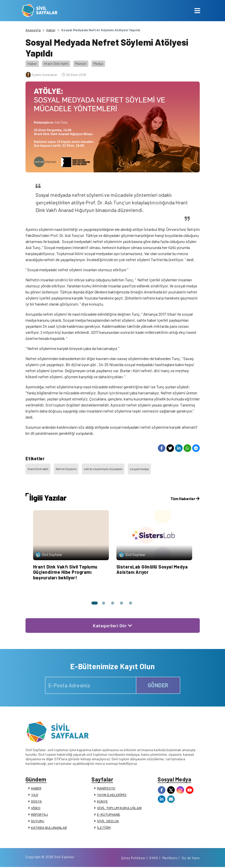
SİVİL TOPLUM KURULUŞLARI (119, 808)
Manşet (81, 63)
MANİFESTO (106, 788)
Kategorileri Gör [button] (113, 626)
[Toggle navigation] (197, 11)
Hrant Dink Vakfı (56, 63)
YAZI (35, 795)
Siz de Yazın (191, 859)
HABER (36, 788)
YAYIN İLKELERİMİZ (112, 795)
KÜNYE (102, 802)
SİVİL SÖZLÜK (108, 821)
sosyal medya (139, 469)
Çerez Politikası (133, 859)
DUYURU (38, 821)
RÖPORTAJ (40, 815)
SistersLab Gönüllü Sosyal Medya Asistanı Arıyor (152, 569)
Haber (51, 30)
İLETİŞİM (104, 828)
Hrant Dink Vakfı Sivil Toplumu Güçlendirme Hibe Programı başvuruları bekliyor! (65, 572)
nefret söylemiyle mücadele (103, 469)
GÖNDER (158, 685)
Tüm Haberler (185, 498)
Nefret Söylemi (66, 469)
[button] (94, 603)
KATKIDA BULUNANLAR (49, 828)
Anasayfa (33, 30)
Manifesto (170, 859)
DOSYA (36, 802)
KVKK (154, 859)
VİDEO (36, 808)
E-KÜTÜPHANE (109, 815)
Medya (98, 63)
